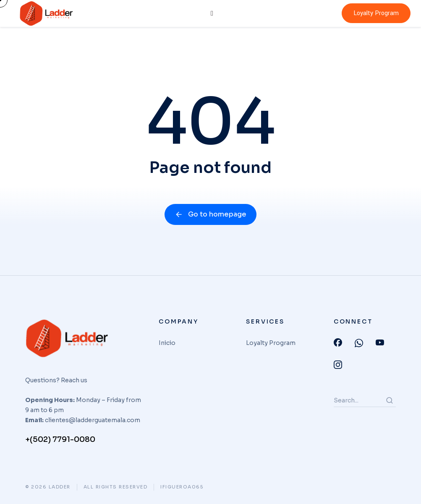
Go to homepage (210, 214)
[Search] (390, 400)
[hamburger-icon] (212, 13)
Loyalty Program (376, 13)
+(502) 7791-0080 (60, 439)
